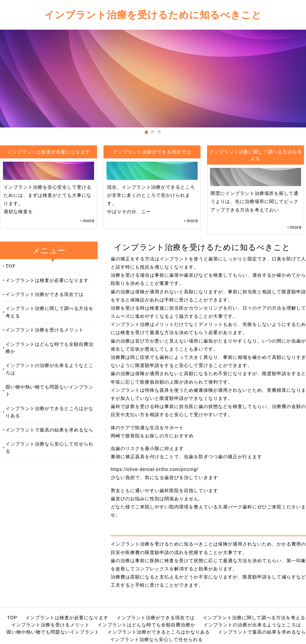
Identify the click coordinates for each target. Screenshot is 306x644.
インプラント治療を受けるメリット (45, 330)
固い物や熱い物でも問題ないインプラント (49, 390)
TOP (10, 266)
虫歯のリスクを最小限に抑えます (147, 448)
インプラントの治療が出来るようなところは (49, 369)
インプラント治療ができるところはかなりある (49, 412)
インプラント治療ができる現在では (45, 294)
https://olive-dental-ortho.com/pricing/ (154, 469)
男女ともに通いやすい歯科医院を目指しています (164, 490)
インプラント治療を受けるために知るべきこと (153, 15)
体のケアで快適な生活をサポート (147, 428)
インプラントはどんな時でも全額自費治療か (49, 348)
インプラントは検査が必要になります (47, 280)
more (89, 221)
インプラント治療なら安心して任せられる (49, 447)
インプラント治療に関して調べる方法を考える (49, 312)
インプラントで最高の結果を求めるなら (49, 430)
